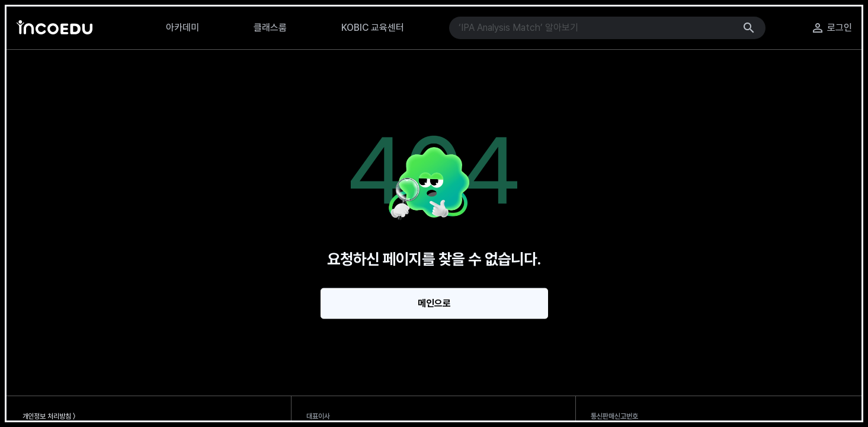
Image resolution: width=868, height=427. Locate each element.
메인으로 (434, 303)
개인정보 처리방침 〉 (49, 416)
